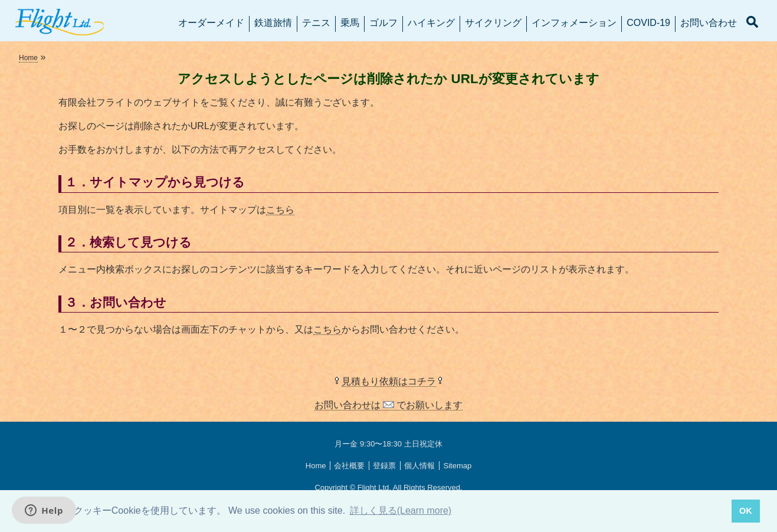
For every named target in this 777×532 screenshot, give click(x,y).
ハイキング (431, 23)
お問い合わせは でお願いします (389, 405)
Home (28, 58)
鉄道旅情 (273, 23)
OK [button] (746, 511)
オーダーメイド (211, 23)
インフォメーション (574, 23)
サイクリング (493, 23)
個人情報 (419, 466)
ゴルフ (383, 23)
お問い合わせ (709, 23)
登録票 (384, 466)
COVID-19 (648, 23)
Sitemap (457, 466)
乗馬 (350, 23)
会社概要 (349, 466)
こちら (280, 210)
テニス (316, 23)
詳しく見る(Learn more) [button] (401, 510)
